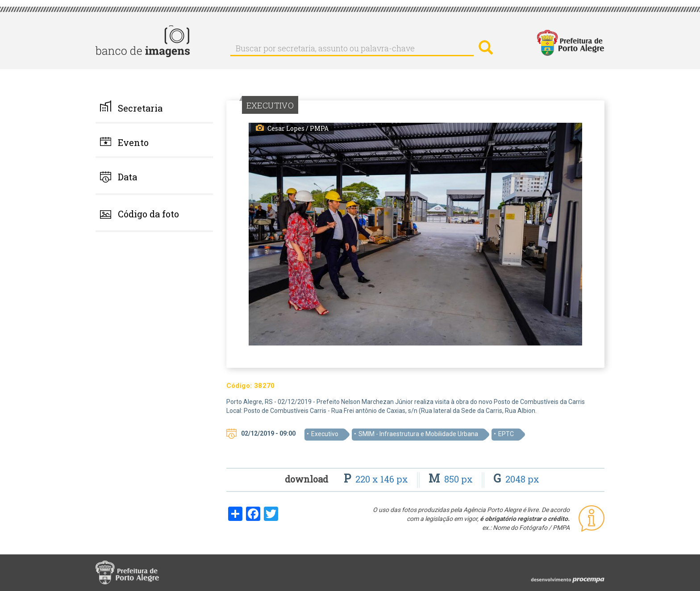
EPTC (506, 434)
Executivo (325, 434)
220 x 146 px (377, 479)
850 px (452, 479)
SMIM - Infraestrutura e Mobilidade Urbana (418, 434)
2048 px (516, 479)
